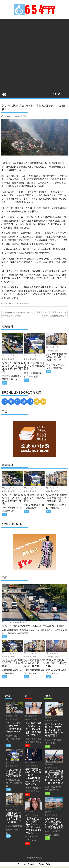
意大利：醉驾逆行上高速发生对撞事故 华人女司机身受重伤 (52, 314)
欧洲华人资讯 (22, 116)
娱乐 (28, 745)
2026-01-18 (51, 764)
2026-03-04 (31, 716)
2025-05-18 (31, 762)
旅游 (47, 746)
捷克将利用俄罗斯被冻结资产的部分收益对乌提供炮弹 (18, 314)
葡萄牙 (27, 303)
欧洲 (5, 303)
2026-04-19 (8, 355)
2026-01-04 (51, 812)
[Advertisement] (34, 55)
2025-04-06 (31, 811)
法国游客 (20, 303)
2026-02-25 (51, 717)
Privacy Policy (45, 864)
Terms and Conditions (27, 864)
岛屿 (14, 303)
